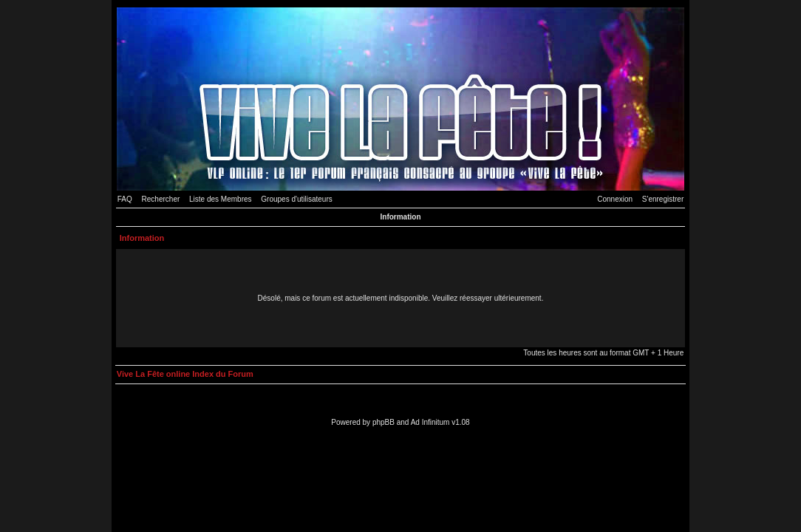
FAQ (125, 199)
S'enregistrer (663, 199)
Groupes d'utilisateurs (296, 199)
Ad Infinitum (430, 422)
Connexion (615, 199)
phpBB (384, 422)
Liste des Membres (220, 199)
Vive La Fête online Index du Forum (185, 374)
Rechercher (161, 199)
